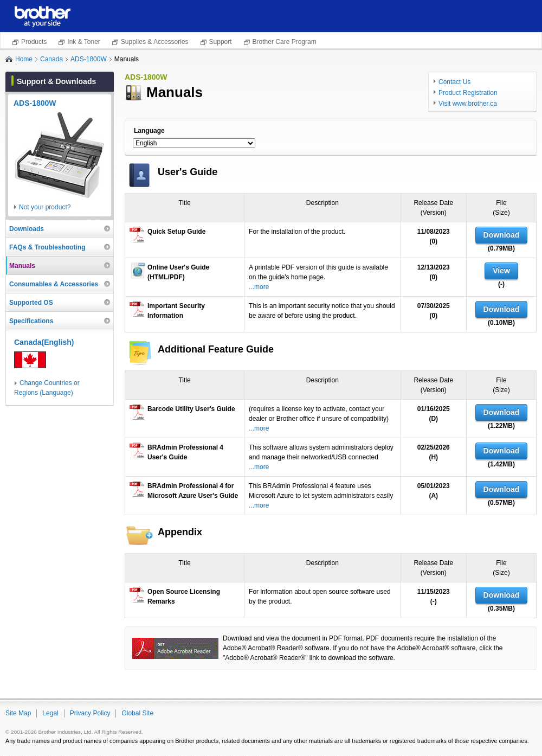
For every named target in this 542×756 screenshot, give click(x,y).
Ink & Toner (83, 42)
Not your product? (45, 207)
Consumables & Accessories (54, 284)
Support (221, 42)
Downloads (27, 229)
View (501, 271)
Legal (50, 713)
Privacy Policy (90, 713)
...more (259, 287)
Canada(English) (44, 342)
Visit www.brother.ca (468, 104)
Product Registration (468, 93)
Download (502, 235)
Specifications (31, 321)
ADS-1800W (89, 59)
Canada (51, 59)
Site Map (18, 713)
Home (24, 59)
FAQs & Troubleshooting (47, 247)
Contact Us (454, 82)
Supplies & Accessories (155, 42)
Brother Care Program (285, 42)
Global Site (137, 713)
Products (34, 42)
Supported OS (31, 303)
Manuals (22, 266)
